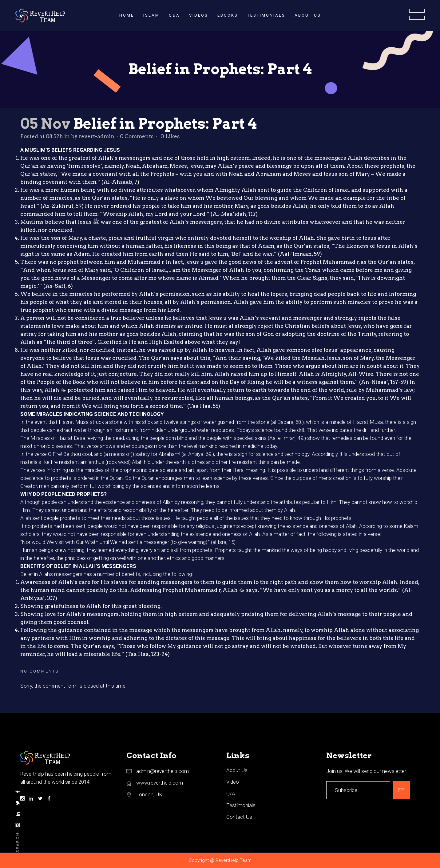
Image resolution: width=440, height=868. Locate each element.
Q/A (231, 794)
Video (233, 782)
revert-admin (97, 136)
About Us (237, 770)
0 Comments (137, 136)
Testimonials (241, 805)
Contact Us (239, 817)
